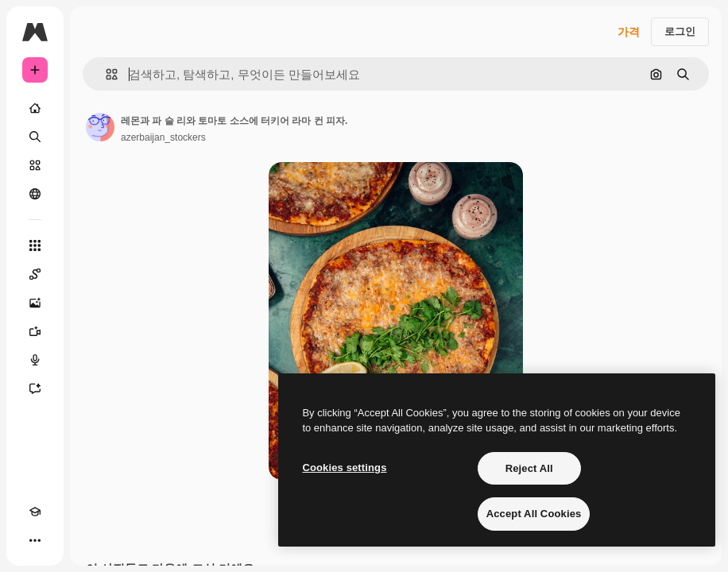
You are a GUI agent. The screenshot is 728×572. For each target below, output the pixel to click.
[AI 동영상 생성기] (35, 331)
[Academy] (35, 512)
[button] (105, 74)
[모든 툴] (35, 245)
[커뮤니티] (35, 194)
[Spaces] (35, 274)
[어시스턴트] (35, 388)
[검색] (35, 137)
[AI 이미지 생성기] (35, 303)
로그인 (680, 31)
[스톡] (35, 165)
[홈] (35, 108)
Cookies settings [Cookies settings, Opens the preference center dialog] (344, 468)
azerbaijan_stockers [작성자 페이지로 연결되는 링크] (163, 137)
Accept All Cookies (534, 514)
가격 (629, 32)
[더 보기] (35, 540)
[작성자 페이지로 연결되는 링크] (100, 127)
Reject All (529, 468)
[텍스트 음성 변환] (35, 360)
